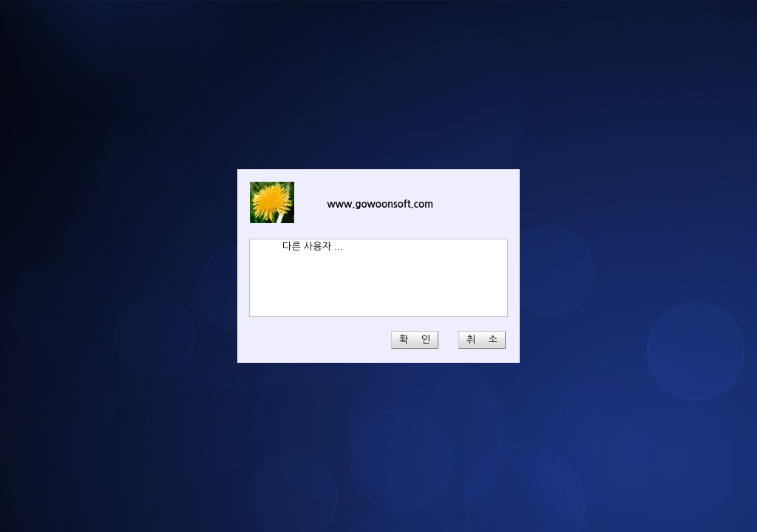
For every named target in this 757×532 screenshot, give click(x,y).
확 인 (415, 340)
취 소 (482, 340)
